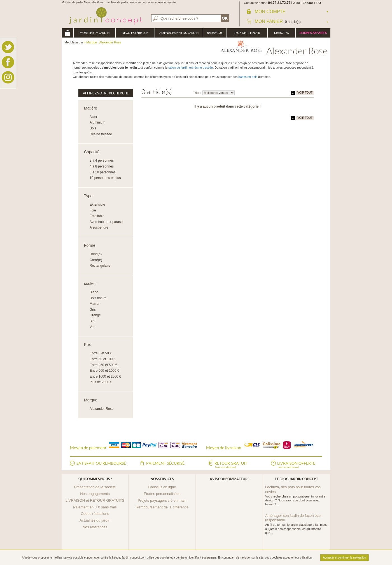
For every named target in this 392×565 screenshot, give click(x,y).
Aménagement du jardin (179, 33)
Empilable (97, 216)
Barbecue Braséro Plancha (215, 34)
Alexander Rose (102, 409)
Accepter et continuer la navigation (345, 558)
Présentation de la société (95, 487)
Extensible (97, 204)
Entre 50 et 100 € (102, 359)
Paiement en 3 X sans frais (95, 507)
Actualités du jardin (95, 520)
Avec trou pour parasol (107, 222)
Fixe (93, 210)
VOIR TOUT (305, 93)
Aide (297, 3)
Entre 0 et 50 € (101, 353)
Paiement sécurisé (165, 463)
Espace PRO (312, 3)
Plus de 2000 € (101, 382)
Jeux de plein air (247, 33)
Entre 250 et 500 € (103, 365)
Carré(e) (96, 260)
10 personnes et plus (105, 178)
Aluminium (97, 122)
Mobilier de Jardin (95, 33)
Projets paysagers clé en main (162, 500)
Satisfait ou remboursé (101, 463)
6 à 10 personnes (103, 172)
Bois (93, 128)
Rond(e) (96, 254)
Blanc (94, 292)
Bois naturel (98, 298)
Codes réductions (95, 514)
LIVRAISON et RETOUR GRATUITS (95, 500)
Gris (93, 310)
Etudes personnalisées (162, 494)
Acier (93, 117)
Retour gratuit (231, 465)
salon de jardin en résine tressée (191, 68)
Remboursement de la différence (162, 507)
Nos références (95, 527)
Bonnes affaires (313, 33)
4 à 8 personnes (102, 166)
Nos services (162, 479)
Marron (95, 304)
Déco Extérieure (135, 33)
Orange (95, 315)
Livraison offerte (296, 465)
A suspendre (99, 227)
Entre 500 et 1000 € (104, 371)
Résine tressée (101, 134)
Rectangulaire (100, 266)
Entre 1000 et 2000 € (105, 376)
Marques (282, 33)
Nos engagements (95, 494)
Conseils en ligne (162, 487)
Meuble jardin (67, 33)
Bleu (93, 321)
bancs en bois (248, 77)
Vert (93, 327)
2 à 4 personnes (102, 161)
